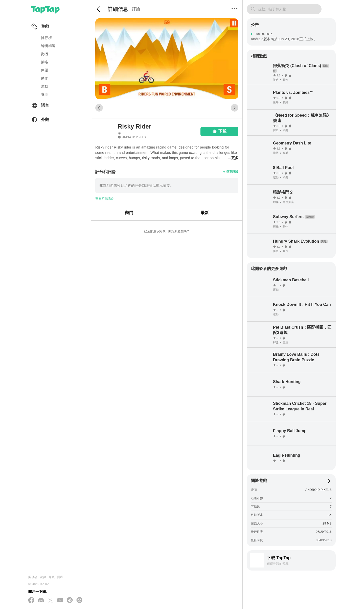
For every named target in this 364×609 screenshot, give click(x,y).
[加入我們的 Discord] (41, 600)
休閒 (45, 70)
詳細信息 (118, 9)
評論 (136, 9)
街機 (45, 54)
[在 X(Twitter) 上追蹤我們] (51, 601)
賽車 (45, 94)
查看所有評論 (104, 199)
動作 (45, 78)
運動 (45, 86)
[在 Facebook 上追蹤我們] (31, 601)
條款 (52, 577)
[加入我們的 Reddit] (70, 600)
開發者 (33, 577)
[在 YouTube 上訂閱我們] (60, 600)
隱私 (60, 577)
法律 (43, 577)
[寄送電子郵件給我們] (79, 600)
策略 (45, 62)
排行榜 (46, 38)
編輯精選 (48, 46)
